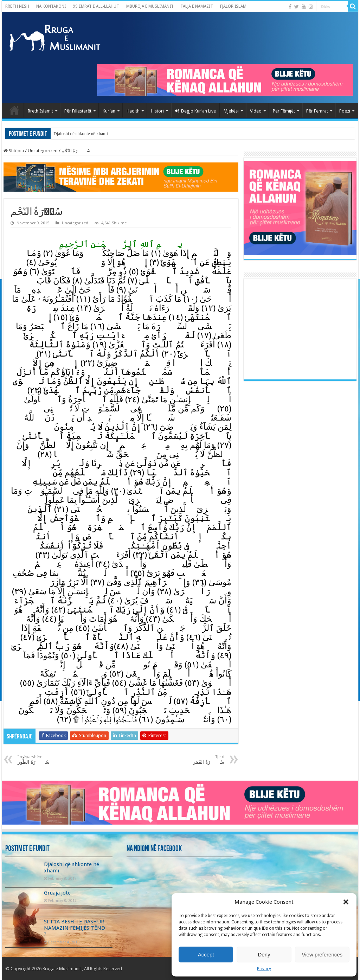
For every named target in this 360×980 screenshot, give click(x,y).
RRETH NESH (17, 6)
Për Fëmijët (284, 111)
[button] (346, 902)
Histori (157, 111)
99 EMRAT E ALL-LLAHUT (96, 6)
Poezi (345, 111)
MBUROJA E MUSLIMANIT (150, 6)
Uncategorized (43, 151)
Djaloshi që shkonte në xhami (81, 133)
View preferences (322, 955)
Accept (206, 955)
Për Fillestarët (78, 111)
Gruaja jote (57, 893)
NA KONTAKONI (51, 6)
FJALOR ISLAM (233, 6)
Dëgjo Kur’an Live (195, 111)
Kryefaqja (14, 110)
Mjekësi (231, 111)
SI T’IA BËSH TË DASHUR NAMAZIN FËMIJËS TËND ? (75, 928)
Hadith (133, 111)
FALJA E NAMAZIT (197, 6)
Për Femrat (317, 111)
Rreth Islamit (40, 111)
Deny (264, 955)
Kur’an (109, 111)
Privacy (264, 969)
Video (256, 111)
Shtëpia (14, 151)
